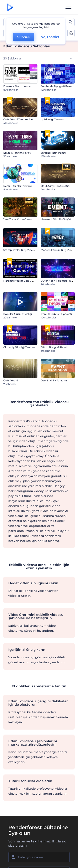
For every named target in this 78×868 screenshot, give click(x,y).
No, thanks (50, 37)
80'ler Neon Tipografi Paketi (58, 281)
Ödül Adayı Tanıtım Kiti (55, 186)
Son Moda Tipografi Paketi (57, 86)
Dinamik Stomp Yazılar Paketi (22, 86)
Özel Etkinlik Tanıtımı (54, 380)
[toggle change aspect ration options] (71, 33)
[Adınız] (39, 857)
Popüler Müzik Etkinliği (18, 314)
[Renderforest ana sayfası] (10, 7)
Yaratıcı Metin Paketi (53, 153)
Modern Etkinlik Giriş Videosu (59, 250)
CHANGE (24, 37)
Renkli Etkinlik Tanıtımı (17, 186)
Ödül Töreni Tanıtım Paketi (20, 119)
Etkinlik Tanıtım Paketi (17, 153)
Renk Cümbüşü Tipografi (56, 314)
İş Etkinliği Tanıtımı (53, 119)
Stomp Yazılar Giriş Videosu (20, 250)
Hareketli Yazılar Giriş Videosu (22, 281)
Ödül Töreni (11, 380)
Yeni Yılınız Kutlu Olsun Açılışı (21, 219)
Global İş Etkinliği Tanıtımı (19, 347)
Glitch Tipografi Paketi (54, 347)
